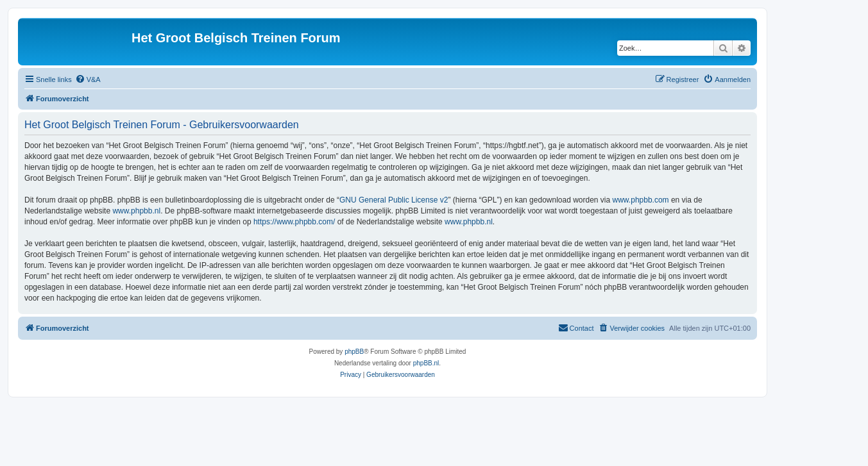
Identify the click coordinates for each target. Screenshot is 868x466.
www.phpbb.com (641, 200)
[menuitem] (88, 79)
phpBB (354, 352)
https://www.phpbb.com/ (294, 222)
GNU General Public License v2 (394, 200)
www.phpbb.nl (136, 211)
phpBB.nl (426, 363)
